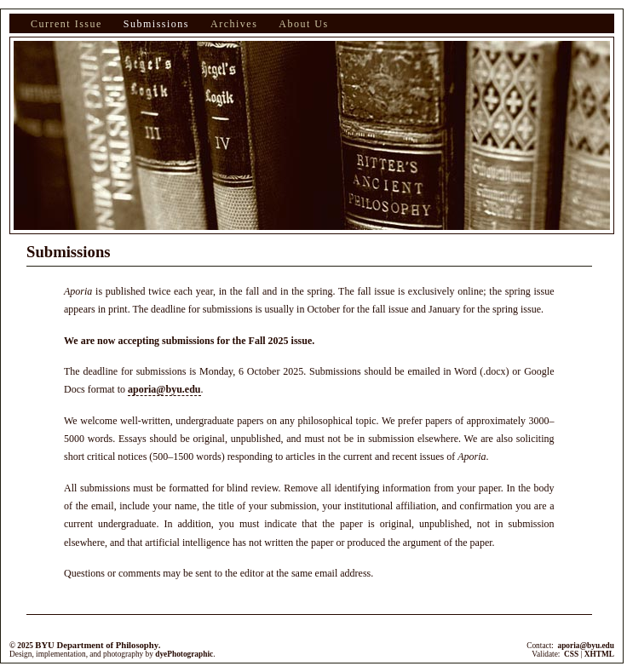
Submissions (156, 24)
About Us (303, 24)
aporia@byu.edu (164, 389)
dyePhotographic (184, 654)
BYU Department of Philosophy (97, 645)
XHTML (599, 654)
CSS (571, 654)
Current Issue (66, 24)
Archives (234, 24)
